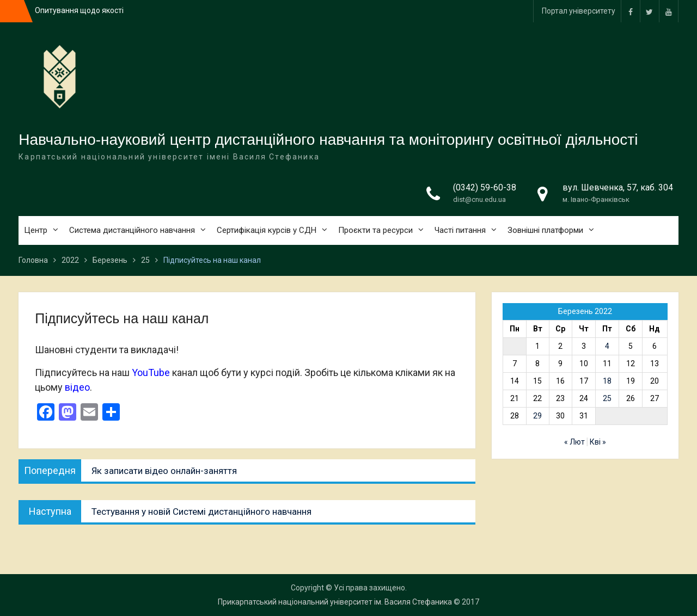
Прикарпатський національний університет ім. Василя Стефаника (335, 602)
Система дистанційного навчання (132, 230)
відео (77, 387)
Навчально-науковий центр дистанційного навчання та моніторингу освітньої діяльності (328, 140)
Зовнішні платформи (545, 230)
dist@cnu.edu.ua (479, 199)
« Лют (574, 442)
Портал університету (579, 11)
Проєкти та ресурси (375, 230)
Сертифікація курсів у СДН (267, 230)
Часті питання (460, 230)
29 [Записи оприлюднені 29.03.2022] (537, 416)
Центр (36, 230)
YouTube (151, 372)
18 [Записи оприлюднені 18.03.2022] (607, 381)
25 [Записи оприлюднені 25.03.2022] (607, 398)
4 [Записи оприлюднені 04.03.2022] (607, 346)
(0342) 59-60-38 (485, 187)
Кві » (598, 442)
